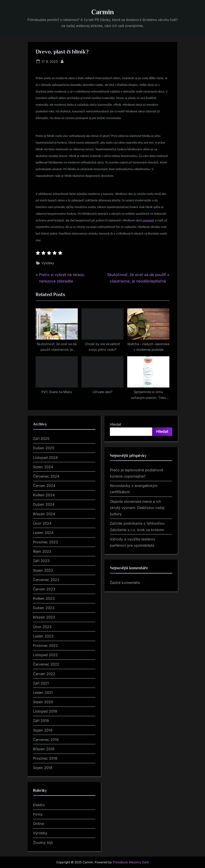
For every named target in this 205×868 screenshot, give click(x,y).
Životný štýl (43, 843)
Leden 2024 (43, 533)
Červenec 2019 (46, 740)
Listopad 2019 (45, 711)
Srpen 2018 (43, 768)
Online (38, 824)
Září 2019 (41, 721)
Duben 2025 (44, 448)
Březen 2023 (44, 617)
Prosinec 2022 (45, 645)
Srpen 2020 (43, 702)
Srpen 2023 (43, 570)
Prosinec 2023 (45, 542)
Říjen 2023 (42, 551)
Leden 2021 (43, 693)
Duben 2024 (44, 504)
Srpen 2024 (43, 467)
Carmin (103, 12)
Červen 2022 (44, 674)
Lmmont (148, 220)
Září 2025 (41, 439)
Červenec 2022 (46, 664)
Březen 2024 (44, 514)
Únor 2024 (42, 523)
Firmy (38, 814)
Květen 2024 (44, 495)
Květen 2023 (44, 598)
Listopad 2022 (45, 655)
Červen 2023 (44, 589)
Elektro (39, 805)
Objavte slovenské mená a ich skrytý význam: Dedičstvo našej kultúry (137, 508)
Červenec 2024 (46, 476)
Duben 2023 (44, 608)
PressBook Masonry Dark (131, 862)
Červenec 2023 (46, 580)
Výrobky (48, 263)
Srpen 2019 (43, 730)
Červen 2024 (44, 486)
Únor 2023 (42, 627)
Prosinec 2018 (45, 758)
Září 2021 (41, 683)
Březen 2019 (44, 749)
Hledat (116, 424)
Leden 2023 (43, 636)
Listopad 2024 (45, 458)
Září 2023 (41, 561)
